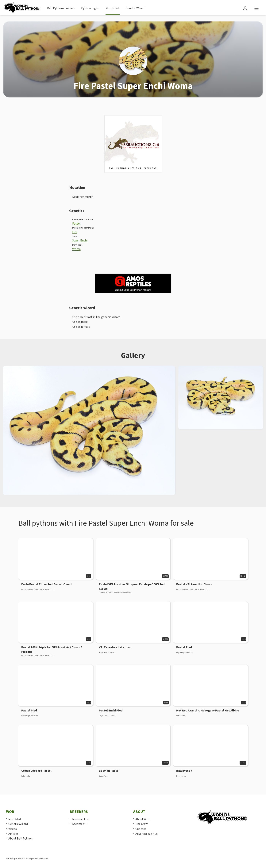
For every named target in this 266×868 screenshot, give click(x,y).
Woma (76, 249)
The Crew (142, 824)
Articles (13, 834)
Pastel (76, 224)
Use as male (80, 322)
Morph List (113, 8)
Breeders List (80, 819)
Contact (141, 829)
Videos (13, 829)
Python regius (90, 8)
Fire (75, 232)
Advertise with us (146, 834)
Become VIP (80, 824)
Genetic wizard (18, 824)
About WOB (143, 819)
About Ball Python (20, 839)
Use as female (81, 327)
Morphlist (15, 819)
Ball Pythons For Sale (61, 8)
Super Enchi (80, 241)
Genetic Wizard (135, 8)
